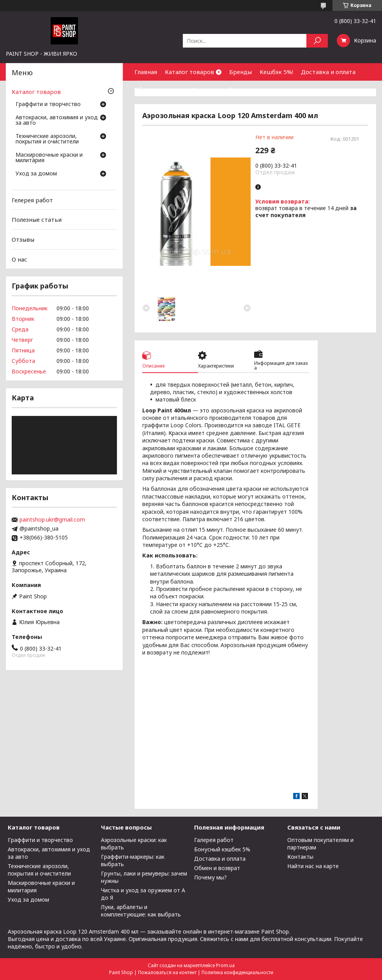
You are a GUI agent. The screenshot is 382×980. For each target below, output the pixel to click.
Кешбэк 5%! (276, 72)
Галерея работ (214, 840)
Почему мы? (210, 877)
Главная (146, 72)
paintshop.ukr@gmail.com (52, 520)
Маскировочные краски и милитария (49, 158)
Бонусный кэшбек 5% (222, 849)
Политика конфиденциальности (237, 972)
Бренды (241, 72)
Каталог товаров (189, 72)
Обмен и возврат (159, 89)
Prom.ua (225, 965)
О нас (19, 259)
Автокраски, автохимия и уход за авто (57, 120)
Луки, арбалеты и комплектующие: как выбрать (141, 911)
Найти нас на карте (313, 866)
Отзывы (23, 239)
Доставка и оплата (328, 72)
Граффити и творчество (48, 104)
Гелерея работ (32, 200)
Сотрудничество (253, 89)
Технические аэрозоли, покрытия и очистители (47, 139)
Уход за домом (36, 174)
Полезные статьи (37, 219)
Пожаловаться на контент (167, 972)
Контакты (206, 89)
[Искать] (317, 41)
